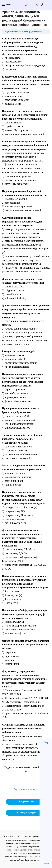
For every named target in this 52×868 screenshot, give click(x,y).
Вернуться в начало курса (26, 789)
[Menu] (6, 5)
